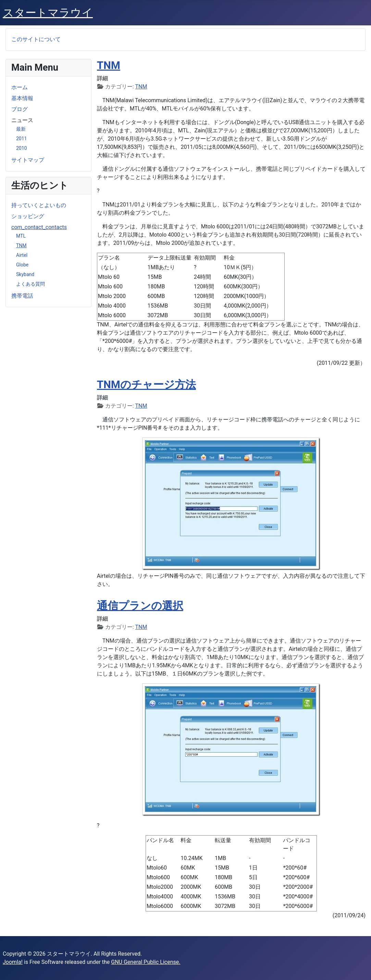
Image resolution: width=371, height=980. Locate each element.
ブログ (20, 109)
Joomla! (13, 962)
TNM (21, 246)
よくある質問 (30, 284)
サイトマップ (28, 160)
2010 (21, 148)
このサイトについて (36, 39)
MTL (21, 236)
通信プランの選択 (140, 606)
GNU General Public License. (146, 962)
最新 (21, 129)
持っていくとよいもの (39, 205)
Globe (22, 265)
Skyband (25, 274)
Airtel (22, 255)
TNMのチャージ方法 (146, 385)
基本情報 (22, 98)
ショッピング (28, 216)
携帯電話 (22, 296)
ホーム (20, 87)
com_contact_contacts (39, 227)
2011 (21, 139)
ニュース (22, 120)
